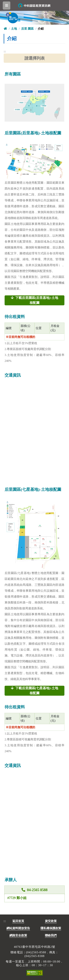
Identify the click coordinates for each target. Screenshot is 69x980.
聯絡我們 (51, 935)
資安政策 (51, 921)
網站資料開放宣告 (18, 928)
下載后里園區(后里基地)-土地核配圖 (35, 300)
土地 (14, 29)
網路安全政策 (18, 935)
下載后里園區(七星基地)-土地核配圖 (35, 691)
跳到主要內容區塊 (4, 3)
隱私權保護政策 (51, 928)
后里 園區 (27, 29)
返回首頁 (18, 921)
